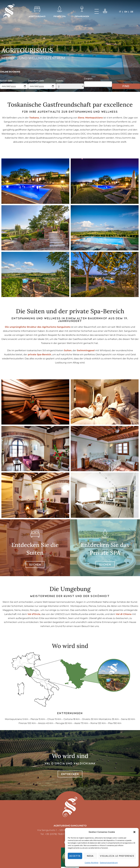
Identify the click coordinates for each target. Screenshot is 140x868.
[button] (134, 832)
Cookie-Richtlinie (92, 863)
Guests (60, 81)
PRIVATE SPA (60, 16)
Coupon (88, 79)
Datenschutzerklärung (109, 863)
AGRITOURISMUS (37, 16)
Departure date (36, 81)
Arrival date (6, 81)
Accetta (75, 856)
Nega (90, 856)
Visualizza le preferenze (117, 856)
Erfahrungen (82, 16)
